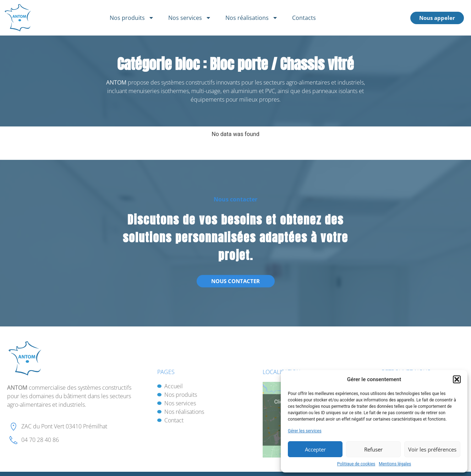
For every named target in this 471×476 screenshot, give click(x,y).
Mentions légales (395, 464)
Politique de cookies (356, 464)
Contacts (304, 18)
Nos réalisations (252, 18)
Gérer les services (305, 431)
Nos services (190, 18)
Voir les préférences (432, 449)
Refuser (373, 449)
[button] (457, 379)
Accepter (315, 449)
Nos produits (132, 18)
